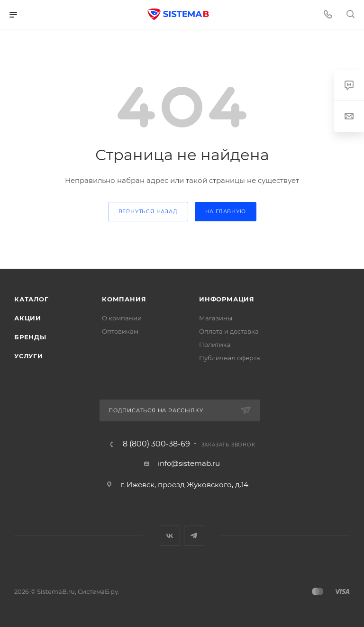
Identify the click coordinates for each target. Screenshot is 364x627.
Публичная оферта (230, 358)
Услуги (29, 356)
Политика (215, 345)
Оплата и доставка (229, 331)
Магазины (216, 318)
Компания (124, 299)
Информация (227, 299)
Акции (28, 318)
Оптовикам (120, 331)
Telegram (194, 536)
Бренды (30, 337)
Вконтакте (170, 536)
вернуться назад (148, 211)
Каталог (32, 299)
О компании (122, 318)
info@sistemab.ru (189, 463)
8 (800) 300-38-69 (156, 444)
